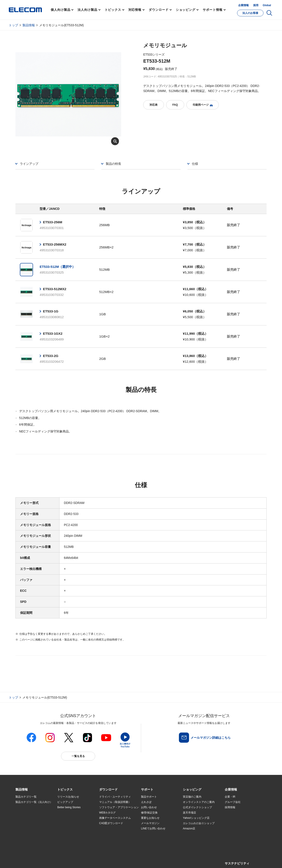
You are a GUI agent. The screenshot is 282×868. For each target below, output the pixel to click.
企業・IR (230, 797)
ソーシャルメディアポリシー (115, 860)
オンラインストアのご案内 (199, 802)
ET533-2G (51, 356)
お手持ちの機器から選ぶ (72, 823)
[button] (65, 790)
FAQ (175, 105)
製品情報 (29, 25)
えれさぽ (146, 802)
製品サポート (149, 797)
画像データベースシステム (115, 818)
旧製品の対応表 (67, 839)
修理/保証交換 (149, 813)
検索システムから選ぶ (70, 834)
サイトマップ (47, 860)
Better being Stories (69, 807)
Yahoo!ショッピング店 (196, 818)
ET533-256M (53, 222)
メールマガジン (150, 823)
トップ (13, 25)
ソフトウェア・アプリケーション (119, 807)
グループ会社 (233, 802)
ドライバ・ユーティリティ (115, 797)
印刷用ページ (203, 105)
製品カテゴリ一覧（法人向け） (34, 802)
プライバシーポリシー (85, 860)
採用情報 (230, 807)
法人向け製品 (87, 10)
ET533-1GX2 (53, 333)
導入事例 (21, 823)
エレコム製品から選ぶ (70, 829)
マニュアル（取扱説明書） (115, 802)
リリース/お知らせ (68, 797)
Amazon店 (189, 829)
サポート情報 (212, 10)
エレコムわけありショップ (199, 823)
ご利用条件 (63, 860)
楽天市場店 (189, 813)
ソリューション (25, 818)
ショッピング (186, 10)
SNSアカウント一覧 (25, 860)
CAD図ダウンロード (111, 823)
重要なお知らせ (150, 818)
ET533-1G (51, 311)
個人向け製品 (60, 10)
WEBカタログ (107, 813)
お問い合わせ (149, 807)
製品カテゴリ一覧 (26, 797)
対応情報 (135, 10)
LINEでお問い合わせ (153, 829)
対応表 (154, 105)
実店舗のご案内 (192, 797)
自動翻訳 (156, 860)
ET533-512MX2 (55, 289)
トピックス (113, 10)
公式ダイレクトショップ (197, 807)
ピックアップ (65, 802)
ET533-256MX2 (55, 244)
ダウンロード (159, 10)
